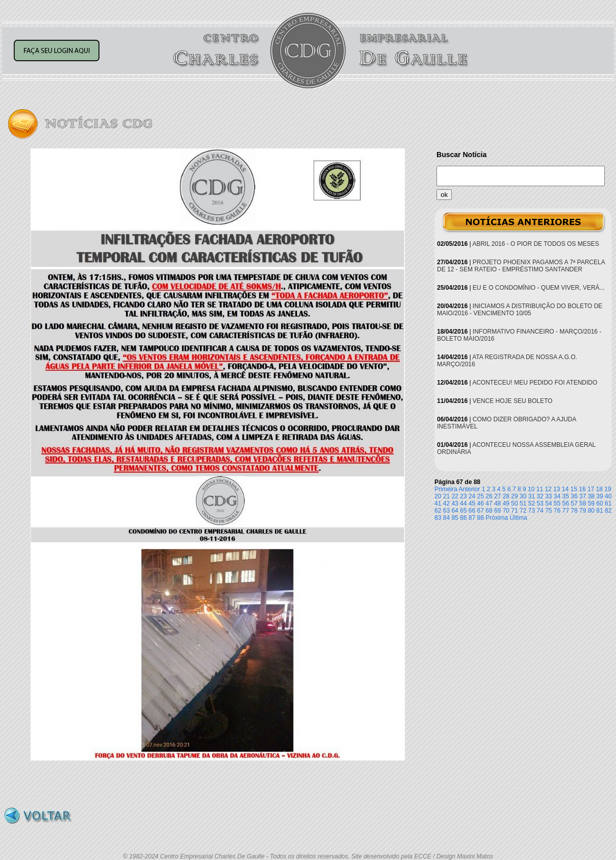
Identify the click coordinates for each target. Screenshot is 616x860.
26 (489, 496)
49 (506, 503)
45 (472, 503)
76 (557, 511)
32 (540, 496)
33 (548, 496)
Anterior (469, 489)
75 (548, 511)
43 (455, 503)
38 (591, 496)
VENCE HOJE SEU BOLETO (513, 401)
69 (497, 511)
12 (548, 489)
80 (591, 511)
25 (481, 496)
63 (446, 511)
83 (438, 518)
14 (565, 489)
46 (481, 503)
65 (463, 511)
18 (599, 489)
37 (583, 496)
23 (463, 496)
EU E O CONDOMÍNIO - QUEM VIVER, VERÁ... (539, 288)
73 (532, 511)
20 (438, 496)
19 (608, 489)
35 (566, 496)
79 (583, 511)
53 (540, 503)
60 (599, 503)
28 (506, 496)
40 (608, 496)
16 (582, 489)
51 (523, 503)
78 (574, 511)
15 (574, 489)
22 (455, 496)
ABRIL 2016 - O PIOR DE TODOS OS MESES (536, 244)
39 (599, 496)
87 (472, 518)
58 (583, 503)
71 (514, 511)
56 (566, 503)
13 (557, 489)
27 (497, 496)
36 (574, 496)
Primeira (446, 489)
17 (591, 489)
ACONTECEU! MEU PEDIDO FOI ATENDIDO (535, 383)
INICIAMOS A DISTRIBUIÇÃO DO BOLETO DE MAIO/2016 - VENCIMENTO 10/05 (520, 310)
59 (591, 503)
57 (574, 503)
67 (481, 511)
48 (497, 503)
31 (532, 496)
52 (532, 503)
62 (438, 511)
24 (472, 496)
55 (557, 503)
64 (455, 511)
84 (446, 518)
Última (519, 518)
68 (489, 511)
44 (463, 503)
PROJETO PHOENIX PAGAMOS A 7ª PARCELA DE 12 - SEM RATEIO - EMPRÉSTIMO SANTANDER (521, 266)
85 (455, 518)
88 (481, 518)
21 (446, 496)
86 (463, 518)
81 (599, 511)
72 (523, 511)
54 (548, 503)
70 (506, 511)
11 (540, 489)
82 (608, 511)
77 (566, 511)
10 (531, 489)
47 (489, 503)
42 (446, 503)
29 (514, 496)
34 (557, 496)
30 (523, 496)
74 (540, 511)
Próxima (497, 518)
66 (472, 511)
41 (438, 503)
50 (514, 503)
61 (608, 503)
